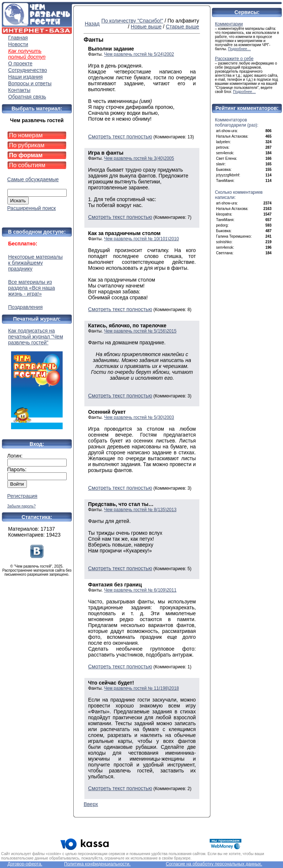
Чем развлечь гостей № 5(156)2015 (140, 331)
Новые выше (146, 27)
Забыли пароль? (22, 506)
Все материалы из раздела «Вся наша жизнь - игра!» (32, 288)
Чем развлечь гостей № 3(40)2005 (139, 158)
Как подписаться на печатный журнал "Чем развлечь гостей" (37, 378)
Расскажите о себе (234, 59)
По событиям (27, 165)
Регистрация (22, 496)
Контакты (19, 90)
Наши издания (25, 77)
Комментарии (229, 24)
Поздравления (25, 307)
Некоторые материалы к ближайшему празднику (35, 263)
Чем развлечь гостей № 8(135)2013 (140, 510)
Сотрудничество (27, 70)
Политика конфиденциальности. (97, 864)
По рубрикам (27, 145)
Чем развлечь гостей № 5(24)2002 (139, 54)
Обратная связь (27, 97)
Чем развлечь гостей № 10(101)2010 (141, 239)
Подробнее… (240, 49)
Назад (92, 24)
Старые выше (182, 27)
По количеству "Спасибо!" (132, 21)
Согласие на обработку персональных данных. (214, 864)
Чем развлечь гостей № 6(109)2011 (140, 590)
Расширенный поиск (32, 208)
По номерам (26, 135)
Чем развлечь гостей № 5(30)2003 (139, 417)
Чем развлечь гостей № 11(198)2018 (141, 688)
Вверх (91, 804)
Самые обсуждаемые (33, 179)
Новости (18, 44)
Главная (18, 38)
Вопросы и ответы (30, 83)
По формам (26, 155)
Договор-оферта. (25, 864)
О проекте (20, 63)
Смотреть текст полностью (120, 137)
